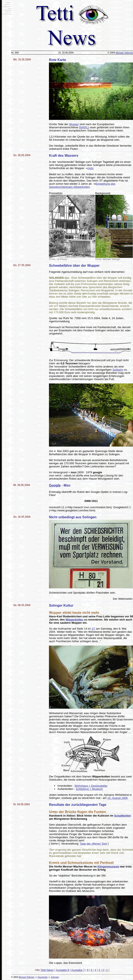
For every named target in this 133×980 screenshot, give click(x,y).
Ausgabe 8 (62, 970)
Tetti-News (47, 970)
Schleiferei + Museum (89, 789)
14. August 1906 (117, 798)
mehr (90, 168)
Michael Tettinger (27, 977)
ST (93, 629)
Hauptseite (43, 977)
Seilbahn (118, 370)
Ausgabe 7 (78, 970)
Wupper (74, 124)
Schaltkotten (122, 816)
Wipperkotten (74, 620)
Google (55, 485)
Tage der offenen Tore (93, 844)
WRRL (84, 127)
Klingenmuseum (108, 867)
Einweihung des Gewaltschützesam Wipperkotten (82, 185)
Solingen (55, 977)
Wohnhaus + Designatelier (91, 786)
